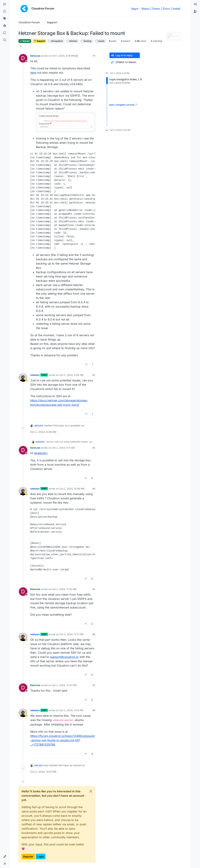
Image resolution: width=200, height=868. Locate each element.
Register (28, 856)
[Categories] (5, 4)
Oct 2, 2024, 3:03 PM (71, 710)
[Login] (195, 4)
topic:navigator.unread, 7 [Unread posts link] (123, 105)
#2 (94, 375)
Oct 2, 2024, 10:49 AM (72, 489)
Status (145, 9)
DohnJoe (35, 56)
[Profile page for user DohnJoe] (23, 58)
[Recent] (5, 11)
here (33, 73)
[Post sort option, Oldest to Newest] (125, 62)
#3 (94, 448)
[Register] (195, 11)
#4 (94, 489)
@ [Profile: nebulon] (41, 453)
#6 (94, 634)
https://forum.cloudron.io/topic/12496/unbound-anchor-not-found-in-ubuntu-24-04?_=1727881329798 (62, 740)
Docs (166, 9)
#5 (94, 589)
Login (41, 856)
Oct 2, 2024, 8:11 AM (63, 448)
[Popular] (5, 26)
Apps (135, 9)
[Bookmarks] (5, 33)
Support (39, 41)
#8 (94, 710)
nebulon (35, 375)
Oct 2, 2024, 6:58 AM (71, 375)
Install (176, 9)
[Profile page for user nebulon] (23, 377)
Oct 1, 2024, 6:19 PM (63, 56)
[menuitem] (195, 4)
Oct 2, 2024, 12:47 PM (64, 685)
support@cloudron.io (64, 657)
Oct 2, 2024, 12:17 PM (71, 634)
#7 (94, 685)
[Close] (91, 791)
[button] (5, 857)
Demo (156, 9)
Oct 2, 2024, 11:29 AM (64, 589)
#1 (94, 56)
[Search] (5, 40)
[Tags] (5, 19)
